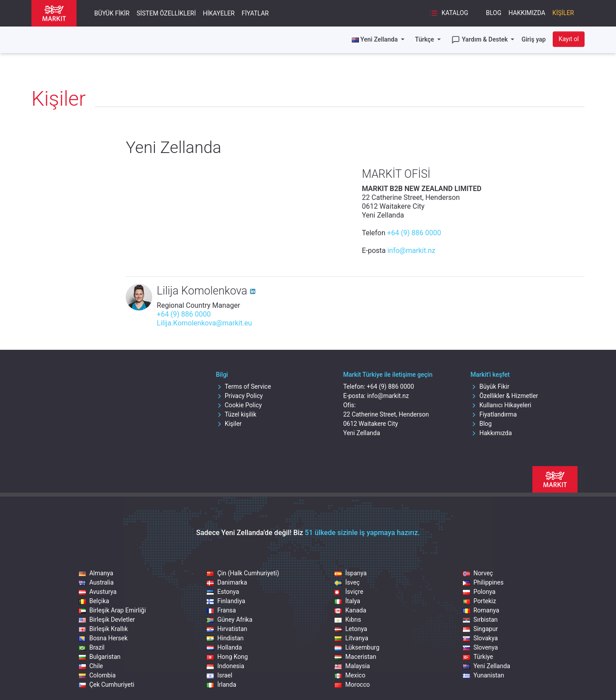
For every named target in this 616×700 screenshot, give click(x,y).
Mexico (350, 675)
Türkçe (425, 39)
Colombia (97, 675)
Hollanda (224, 647)
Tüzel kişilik (236, 414)
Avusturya (98, 592)
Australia (96, 582)
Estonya (223, 592)
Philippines (483, 582)
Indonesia (225, 666)
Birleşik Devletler (107, 620)
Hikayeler (219, 13)
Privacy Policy (239, 396)
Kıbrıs (348, 620)
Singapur (480, 629)
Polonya (479, 592)
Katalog (449, 13)
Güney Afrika (229, 620)
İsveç (347, 582)
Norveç (478, 573)
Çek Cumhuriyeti (107, 685)
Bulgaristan (100, 657)
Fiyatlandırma (494, 414)
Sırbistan (480, 620)
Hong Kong (227, 657)
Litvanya (351, 638)
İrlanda (221, 685)
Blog (494, 13)
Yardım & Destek (480, 40)
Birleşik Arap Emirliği (112, 610)
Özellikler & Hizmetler (504, 396)
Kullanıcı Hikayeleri (501, 405)
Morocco (352, 685)
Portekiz (479, 601)
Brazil (92, 647)
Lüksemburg (357, 647)
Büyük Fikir (112, 13)
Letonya (351, 629)
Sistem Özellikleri (166, 13)
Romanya (481, 610)
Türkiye (478, 657)
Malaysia (352, 666)
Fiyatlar (255, 13)
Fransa (221, 610)
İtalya (347, 601)
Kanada (350, 610)
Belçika (94, 601)
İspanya (350, 573)
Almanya (96, 573)
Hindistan (225, 638)
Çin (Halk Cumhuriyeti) (243, 573)
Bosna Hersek (103, 638)
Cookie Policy (239, 405)
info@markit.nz (411, 251)
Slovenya (481, 647)
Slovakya (480, 638)
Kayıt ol (569, 39)
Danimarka (227, 582)
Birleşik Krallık (103, 629)
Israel (219, 675)
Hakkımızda (527, 13)
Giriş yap (533, 39)
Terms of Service (244, 386)
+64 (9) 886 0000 (414, 233)
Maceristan (355, 657)
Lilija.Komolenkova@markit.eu (204, 323)
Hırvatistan (227, 629)
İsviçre (349, 592)
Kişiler (563, 13)
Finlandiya (226, 601)
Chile (91, 666)
